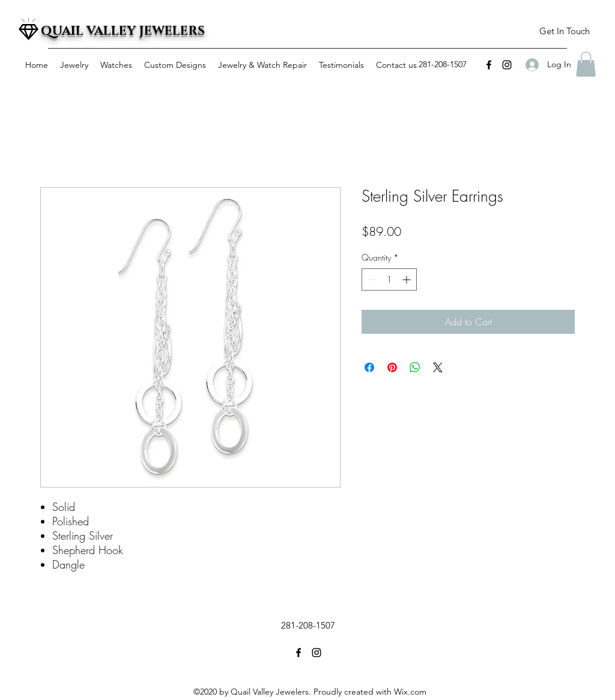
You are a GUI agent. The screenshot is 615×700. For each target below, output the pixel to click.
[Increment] (407, 279)
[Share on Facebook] (369, 367)
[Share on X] (438, 367)
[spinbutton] (389, 279)
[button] (564, 32)
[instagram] (507, 65)
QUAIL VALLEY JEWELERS (123, 31)
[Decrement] (371, 279)
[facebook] (489, 65)
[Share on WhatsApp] (415, 367)
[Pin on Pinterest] (392, 367)
